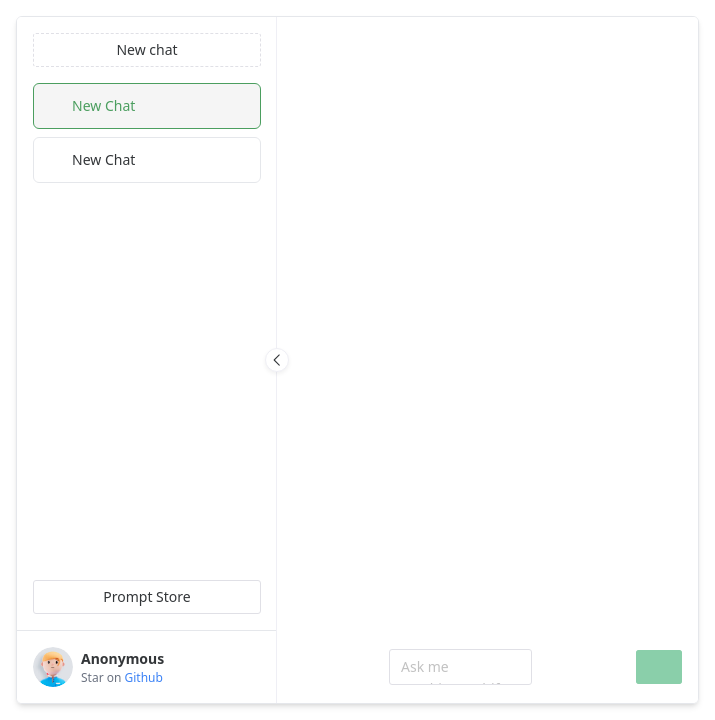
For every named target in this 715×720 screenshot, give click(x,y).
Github (144, 677)
